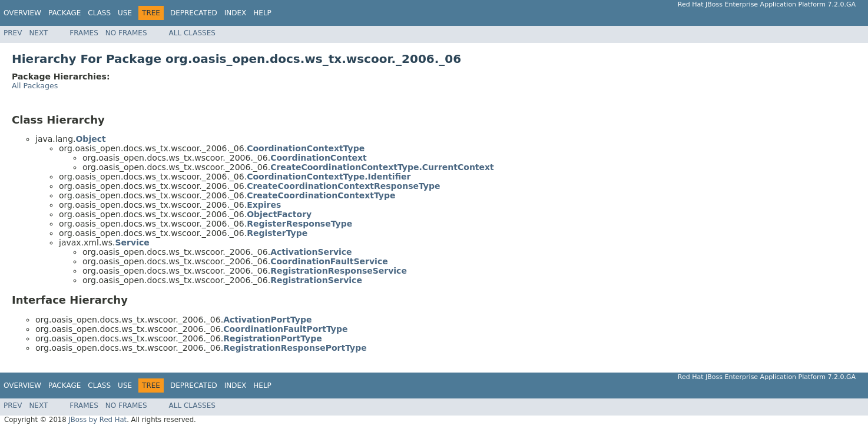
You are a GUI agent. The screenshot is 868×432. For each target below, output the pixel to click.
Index (236, 13)
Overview (22, 13)
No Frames (126, 33)
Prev (13, 33)
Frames (84, 33)
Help (262, 13)
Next (38, 33)
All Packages (35, 86)
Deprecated (194, 13)
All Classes (192, 33)
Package (64, 13)
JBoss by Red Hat (97, 420)
